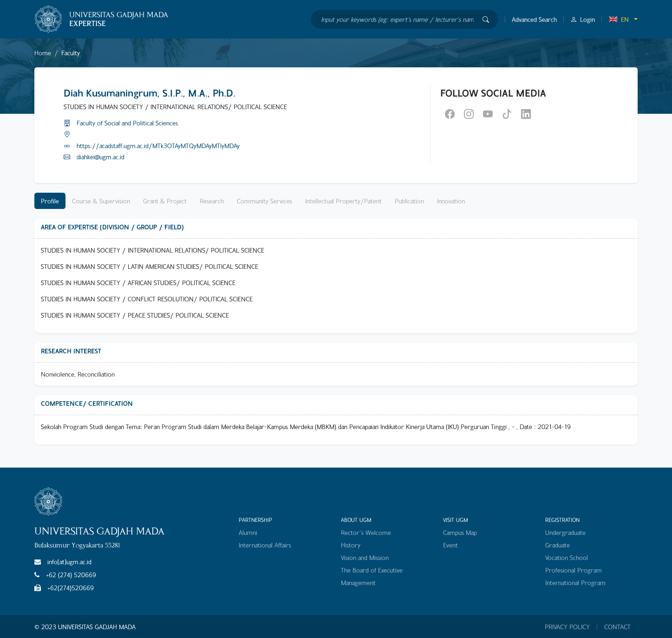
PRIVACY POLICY (567, 627)
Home (43, 53)
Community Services (264, 201)
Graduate (558, 545)
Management (358, 583)
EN (619, 19)
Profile (50, 201)
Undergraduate (565, 532)
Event (450, 545)
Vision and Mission (365, 557)
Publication (409, 201)
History (351, 545)
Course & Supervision (101, 201)
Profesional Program (574, 570)
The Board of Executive (372, 570)
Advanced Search (534, 19)
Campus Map (460, 532)
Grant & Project (165, 201)
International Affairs (265, 545)
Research (212, 201)
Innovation (451, 201)
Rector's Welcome (366, 532)
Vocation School (567, 557)
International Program (575, 583)
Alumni (248, 532)
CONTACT (617, 627)
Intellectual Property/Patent (343, 201)
